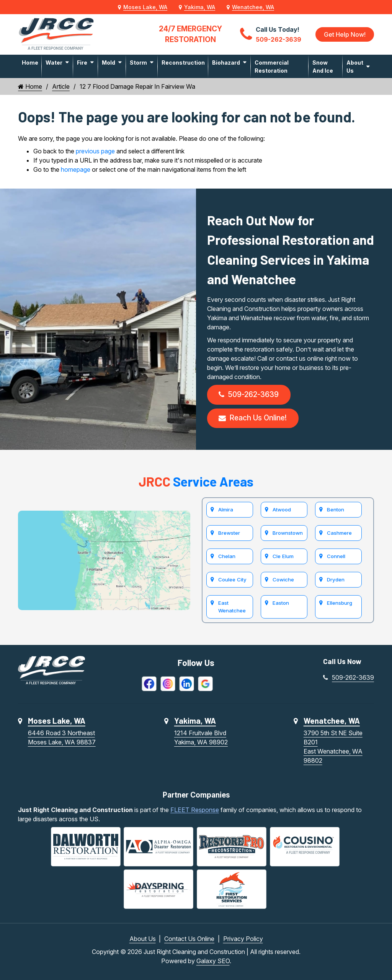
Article (61, 86)
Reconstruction (183, 63)
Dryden (336, 580)
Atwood (282, 510)
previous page (95, 151)
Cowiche (283, 580)
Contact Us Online (189, 939)
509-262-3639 (249, 395)
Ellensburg (340, 603)
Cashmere (339, 533)
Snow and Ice (323, 67)
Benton (336, 510)
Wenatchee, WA (253, 7)
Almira (226, 510)
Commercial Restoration (272, 67)
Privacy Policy (243, 939)
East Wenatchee (232, 607)
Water (54, 63)
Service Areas (196, 481)
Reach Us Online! (253, 418)
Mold (109, 63)
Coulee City (232, 580)
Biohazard (226, 63)
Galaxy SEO (213, 961)
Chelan (227, 556)
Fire (82, 63)
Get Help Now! (345, 34)
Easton (281, 603)
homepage (76, 169)
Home (30, 63)
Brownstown (288, 533)
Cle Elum (283, 556)
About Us (355, 67)
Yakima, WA (200, 7)
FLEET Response (195, 810)
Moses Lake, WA (145, 7)
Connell (336, 556)
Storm (138, 63)
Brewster (229, 533)
